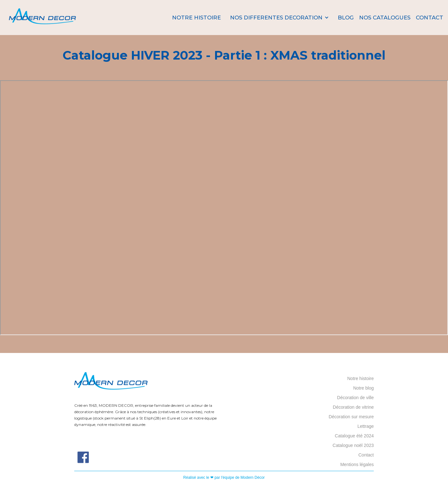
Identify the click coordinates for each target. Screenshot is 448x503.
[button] (279, 18)
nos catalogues (385, 18)
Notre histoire (196, 18)
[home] (42, 18)
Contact (430, 18)
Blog (346, 18)
